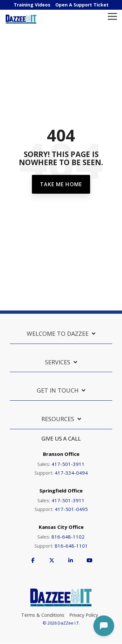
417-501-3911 (68, 464)
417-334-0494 (71, 473)
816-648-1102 (68, 537)
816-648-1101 (71, 546)
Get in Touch (58, 390)
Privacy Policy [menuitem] (84, 615)
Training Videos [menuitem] (32, 5)
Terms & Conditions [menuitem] (43, 615)
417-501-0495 (71, 509)
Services (58, 362)
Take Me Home (61, 184)
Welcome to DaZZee (58, 334)
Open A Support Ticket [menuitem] (82, 5)
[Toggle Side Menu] (112, 16)
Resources (58, 419)
